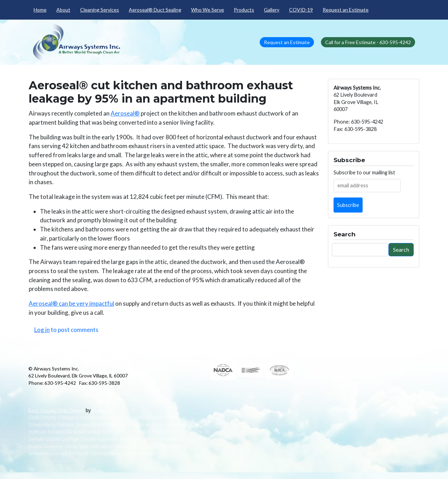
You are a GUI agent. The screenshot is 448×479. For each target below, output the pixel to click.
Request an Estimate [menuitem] (346, 10)
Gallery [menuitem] (272, 10)
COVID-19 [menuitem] (301, 10)
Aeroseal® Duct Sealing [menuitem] (155, 10)
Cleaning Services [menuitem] (100, 10)
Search (401, 249)
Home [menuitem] (40, 10)
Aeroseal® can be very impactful (71, 303)
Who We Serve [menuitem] (208, 10)
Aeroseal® (125, 113)
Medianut (102, 410)
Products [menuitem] (244, 10)
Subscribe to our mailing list (364, 172)
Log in (42, 330)
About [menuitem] (63, 10)
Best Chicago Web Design (56, 410)
